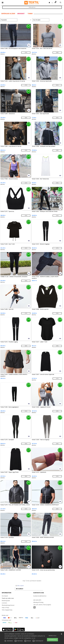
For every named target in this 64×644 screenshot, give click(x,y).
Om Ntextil (5, 596)
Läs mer (33, 638)
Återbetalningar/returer (8, 605)
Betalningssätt (6, 601)
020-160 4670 (37, 600)
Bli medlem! (20, 589)
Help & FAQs (5, 608)
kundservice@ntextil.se (40, 596)
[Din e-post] (29, 586)
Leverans (4, 603)
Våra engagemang (7, 610)
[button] (49, 3)
